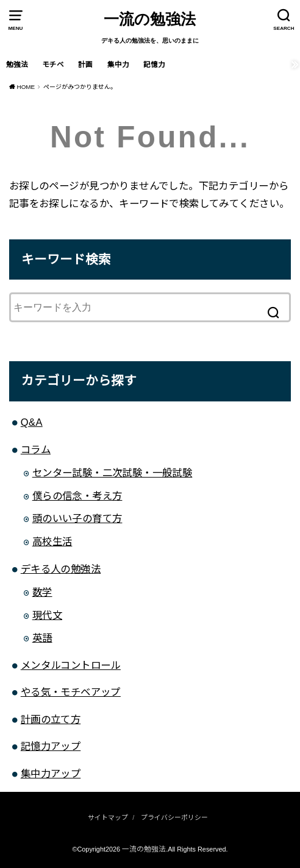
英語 (42, 638)
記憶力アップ (51, 747)
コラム (36, 450)
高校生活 (52, 542)
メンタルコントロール (71, 666)
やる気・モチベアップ (71, 693)
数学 (42, 593)
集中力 (118, 65)
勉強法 (17, 65)
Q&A (32, 423)
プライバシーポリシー (174, 818)
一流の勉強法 (150, 19)
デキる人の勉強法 (61, 570)
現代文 (47, 616)
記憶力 (154, 65)
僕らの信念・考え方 (77, 496)
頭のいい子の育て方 (77, 519)
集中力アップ (51, 774)
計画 (85, 65)
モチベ (53, 65)
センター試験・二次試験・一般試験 (112, 473)
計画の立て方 (51, 720)
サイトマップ (108, 818)
